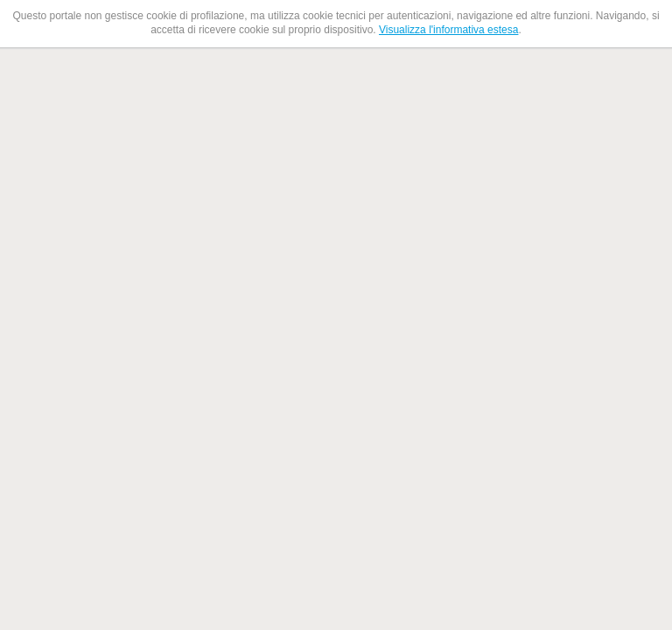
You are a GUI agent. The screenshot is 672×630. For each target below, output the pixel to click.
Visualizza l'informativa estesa (448, 30)
